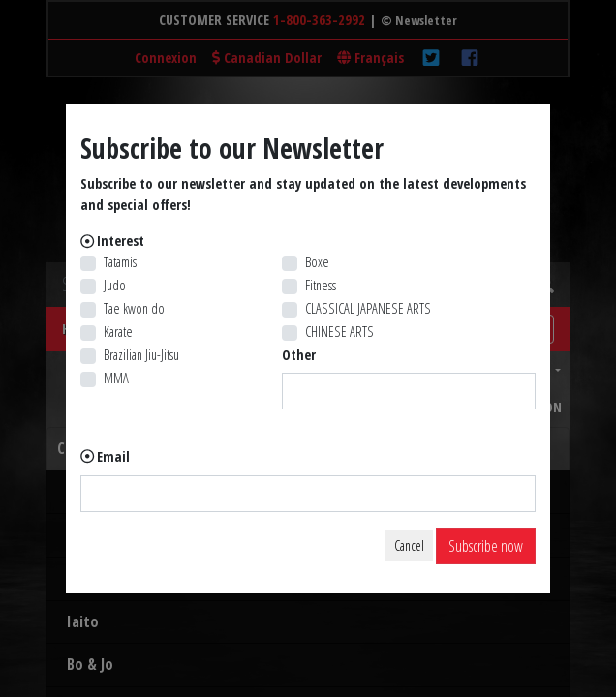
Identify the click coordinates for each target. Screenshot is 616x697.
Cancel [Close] (409, 545)
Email (113, 456)
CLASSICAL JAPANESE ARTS (368, 308)
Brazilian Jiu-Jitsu (141, 355)
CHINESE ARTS (339, 332)
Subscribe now (486, 546)
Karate (118, 332)
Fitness (321, 285)
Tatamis (120, 262)
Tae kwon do (134, 308)
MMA (116, 378)
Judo (115, 285)
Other (299, 355)
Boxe (317, 262)
